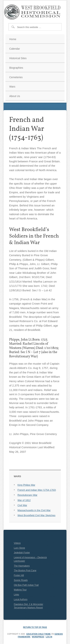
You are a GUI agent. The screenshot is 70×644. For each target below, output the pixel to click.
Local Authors (21, 599)
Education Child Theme (38, 634)
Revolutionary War (27, 495)
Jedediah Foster (22, 553)
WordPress (38, 637)
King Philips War (26, 485)
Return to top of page (35, 627)
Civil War (22, 505)
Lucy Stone (19, 548)
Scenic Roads (21, 580)
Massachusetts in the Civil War (34, 510)
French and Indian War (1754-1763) (37, 490)
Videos (17, 543)
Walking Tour (20, 590)
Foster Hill (19, 575)
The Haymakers (22, 566)
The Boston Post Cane (25, 570)
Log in (49, 637)
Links (16, 595)
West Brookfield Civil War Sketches (36, 515)
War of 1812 (24, 500)
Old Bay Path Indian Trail (26, 585)
